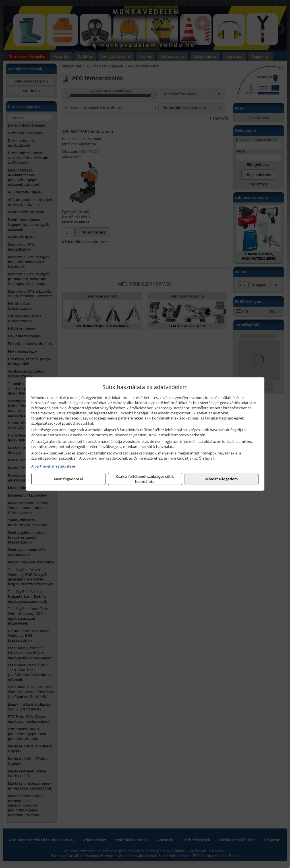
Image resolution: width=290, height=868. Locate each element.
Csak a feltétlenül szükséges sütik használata (145, 479)
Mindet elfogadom (221, 479)
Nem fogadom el (69, 479)
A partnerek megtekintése (53, 466)
